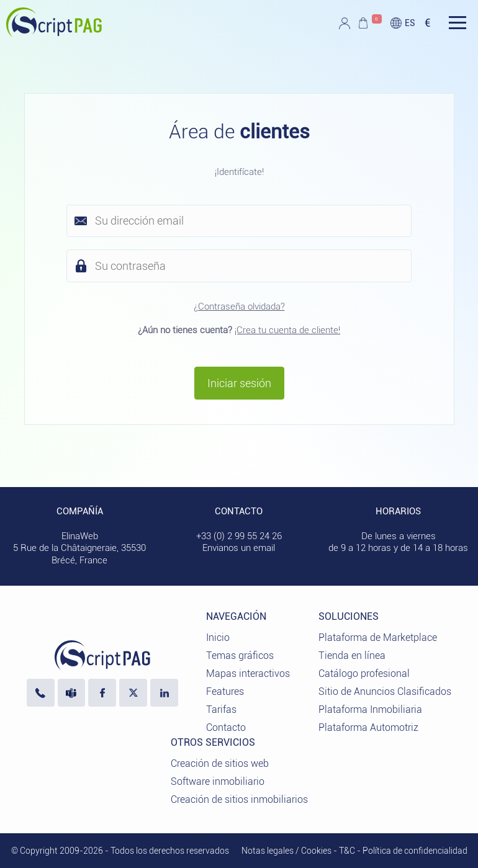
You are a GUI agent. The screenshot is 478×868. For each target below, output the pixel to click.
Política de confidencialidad (415, 851)
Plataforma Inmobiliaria (370, 709)
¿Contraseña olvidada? (239, 306)
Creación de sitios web (220, 763)
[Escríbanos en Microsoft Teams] (72, 693)
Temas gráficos (240, 655)
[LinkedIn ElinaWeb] (164, 693)
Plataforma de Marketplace (378, 638)
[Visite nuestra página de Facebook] (102, 693)
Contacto (226, 727)
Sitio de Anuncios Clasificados (385, 691)
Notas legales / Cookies (286, 851)
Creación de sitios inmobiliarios (239, 799)
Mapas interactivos (248, 673)
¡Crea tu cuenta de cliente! (287, 330)
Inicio (218, 638)
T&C (347, 851)
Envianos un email (239, 548)
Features (225, 691)
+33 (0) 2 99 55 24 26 (239, 536)
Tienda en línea (352, 655)
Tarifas (221, 709)
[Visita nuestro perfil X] (133, 693)
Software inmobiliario (218, 781)
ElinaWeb (80, 536)
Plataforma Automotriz (368, 727)
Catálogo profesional (364, 673)
